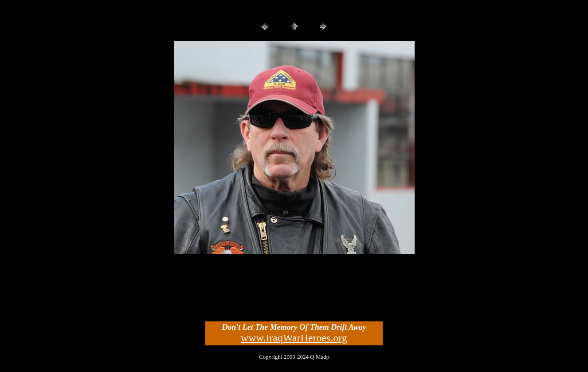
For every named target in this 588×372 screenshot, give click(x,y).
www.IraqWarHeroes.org (294, 338)
